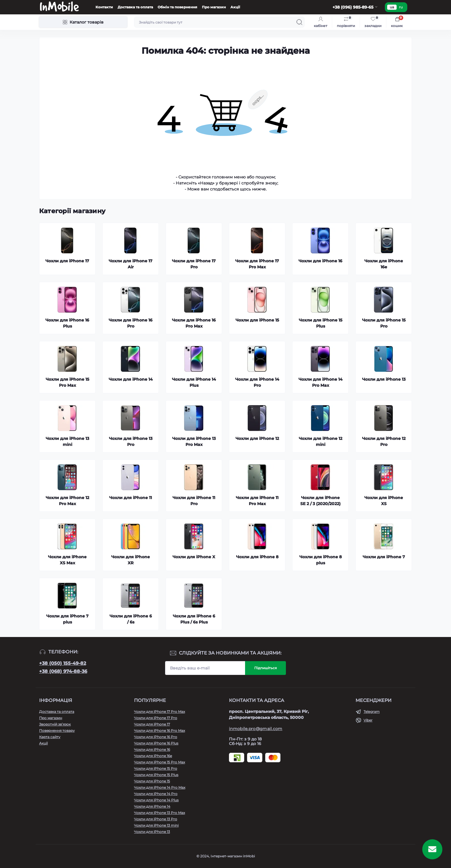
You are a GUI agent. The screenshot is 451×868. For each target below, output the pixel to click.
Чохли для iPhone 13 (152, 832)
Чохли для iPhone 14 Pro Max (160, 787)
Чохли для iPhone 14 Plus (156, 800)
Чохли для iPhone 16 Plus (156, 743)
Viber (368, 720)
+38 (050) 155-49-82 (63, 663)
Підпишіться (265, 668)
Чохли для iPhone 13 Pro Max (159, 813)
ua (392, 7)
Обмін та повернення (177, 7)
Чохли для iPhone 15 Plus (156, 775)
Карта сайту (50, 737)
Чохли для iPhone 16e (153, 756)
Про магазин (214, 7)
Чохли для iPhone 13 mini (156, 825)
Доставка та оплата (135, 7)
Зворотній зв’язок (55, 724)
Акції (235, 7)
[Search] (299, 22)
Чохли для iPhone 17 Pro (156, 718)
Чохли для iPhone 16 (152, 749)
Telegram (372, 712)
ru (401, 7)
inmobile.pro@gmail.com (256, 729)
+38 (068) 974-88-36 (63, 671)
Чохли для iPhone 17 (152, 724)
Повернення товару (57, 731)
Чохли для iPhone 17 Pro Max (159, 712)
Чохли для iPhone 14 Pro (156, 794)
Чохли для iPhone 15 (152, 781)
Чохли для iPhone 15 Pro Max (159, 762)
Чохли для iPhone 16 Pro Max (159, 731)
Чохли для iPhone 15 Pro (156, 768)
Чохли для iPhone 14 (152, 806)
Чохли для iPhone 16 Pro (156, 737)
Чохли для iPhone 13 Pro (156, 819)
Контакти (104, 7)
